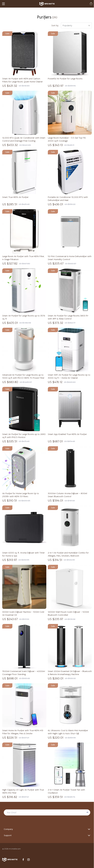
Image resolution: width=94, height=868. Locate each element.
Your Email (12, 812)
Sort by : (55, 25)
